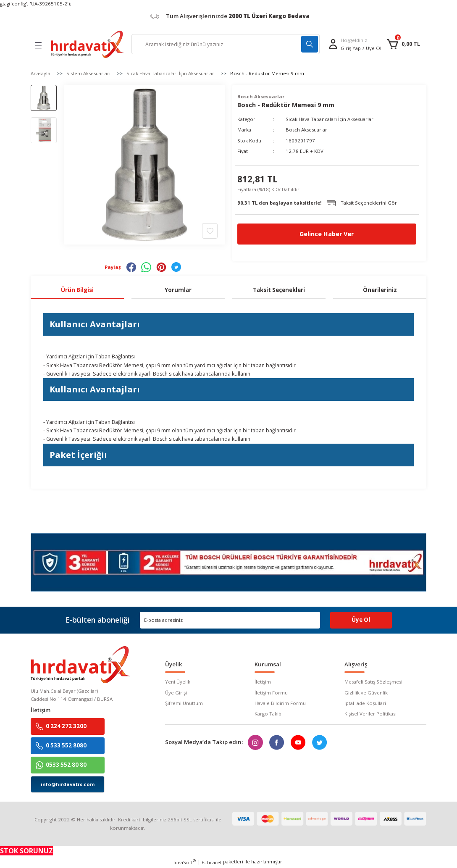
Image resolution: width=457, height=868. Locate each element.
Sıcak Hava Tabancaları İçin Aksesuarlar (330, 119)
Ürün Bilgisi (77, 290)
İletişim (263, 682)
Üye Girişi (176, 693)
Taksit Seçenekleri (279, 290)
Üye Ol (374, 48)
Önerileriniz (380, 290)
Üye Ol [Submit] (361, 620)
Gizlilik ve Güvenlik (366, 693)
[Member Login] (333, 44)
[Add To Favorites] (210, 230)
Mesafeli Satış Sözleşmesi (373, 682)
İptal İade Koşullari (365, 703)
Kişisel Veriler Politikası (370, 714)
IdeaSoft (185, 862)
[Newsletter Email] (230, 620)
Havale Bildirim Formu (280, 703)
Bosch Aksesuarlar (306, 130)
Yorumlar (178, 290)
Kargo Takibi (269, 714)
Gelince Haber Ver (327, 234)
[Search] (226, 44)
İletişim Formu (271, 693)
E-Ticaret (212, 862)
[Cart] (403, 44)
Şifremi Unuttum (184, 703)
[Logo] (87, 44)
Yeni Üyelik (178, 682)
